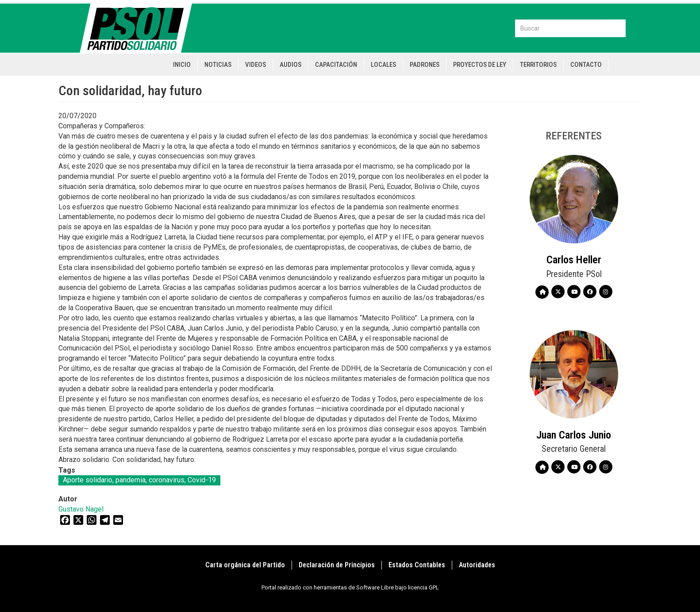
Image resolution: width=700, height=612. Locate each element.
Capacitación (336, 65)
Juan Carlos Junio (574, 435)
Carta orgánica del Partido (245, 565)
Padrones (425, 65)
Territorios (538, 65)
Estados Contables (417, 565)
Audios (290, 65)
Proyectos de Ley (480, 65)
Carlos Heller (574, 260)
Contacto (586, 65)
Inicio (182, 65)
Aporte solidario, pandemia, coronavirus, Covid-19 (139, 480)
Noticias (218, 65)
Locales (383, 65)
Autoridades (477, 565)
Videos (256, 65)
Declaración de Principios (337, 565)
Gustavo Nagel (81, 509)
